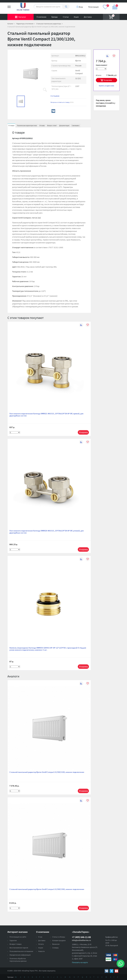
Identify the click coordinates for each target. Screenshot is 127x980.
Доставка (88, 17)
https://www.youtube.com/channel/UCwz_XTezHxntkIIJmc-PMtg (116, 971)
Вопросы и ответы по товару (62, 102)
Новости (41, 951)
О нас (40, 937)
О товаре (11, 125)
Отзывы (42, 125)
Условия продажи (59, 940)
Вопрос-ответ (52, 125)
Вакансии (56, 944)
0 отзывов (55, 96)
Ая (16, 977)
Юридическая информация (20, 955)
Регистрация (93, 7)
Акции (76, 17)
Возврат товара (16, 944)
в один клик (106, 86)
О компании (41, 17)
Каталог (22, 17)
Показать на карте (80, 962)
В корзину (108, 80)
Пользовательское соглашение (21, 951)
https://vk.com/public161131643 (107, 971)
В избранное (114, 56)
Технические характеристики (27, 125)
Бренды (55, 17)
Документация (64, 125)
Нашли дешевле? (102, 65)
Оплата (41, 944)
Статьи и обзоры (59, 937)
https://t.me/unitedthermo (111, 971)
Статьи (66, 17)
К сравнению (107, 56)
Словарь (55, 948)
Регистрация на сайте (18, 937)
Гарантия (13, 940)
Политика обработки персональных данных (18, 960)
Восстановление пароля (19, 948)
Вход (81, 7)
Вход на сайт (114, 4)
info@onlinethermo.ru (81, 940)
